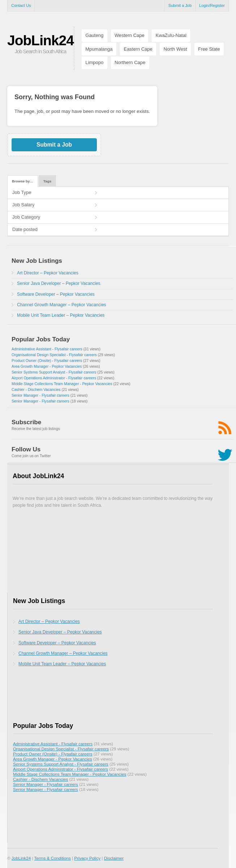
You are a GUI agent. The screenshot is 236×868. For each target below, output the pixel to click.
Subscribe (26, 422)
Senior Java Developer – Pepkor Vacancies (59, 283)
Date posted (25, 229)
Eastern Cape (138, 49)
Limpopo (94, 62)
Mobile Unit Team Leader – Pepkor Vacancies (61, 315)
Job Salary (23, 205)
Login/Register (212, 5)
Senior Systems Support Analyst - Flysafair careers (54, 372)
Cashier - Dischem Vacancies (36, 390)
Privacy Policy (87, 858)
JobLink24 (40, 40)
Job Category (26, 217)
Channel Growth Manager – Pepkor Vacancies (62, 305)
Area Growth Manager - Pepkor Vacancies (47, 366)
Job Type (22, 192)
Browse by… (23, 181)
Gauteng (94, 35)
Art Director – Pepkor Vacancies (48, 273)
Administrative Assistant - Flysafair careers (47, 349)
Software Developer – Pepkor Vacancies (56, 294)
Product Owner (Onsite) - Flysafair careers (47, 361)
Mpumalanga (99, 49)
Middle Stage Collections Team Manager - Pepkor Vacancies (62, 384)
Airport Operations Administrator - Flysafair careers (54, 378)
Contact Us (21, 5)
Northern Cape (130, 62)
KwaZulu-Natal (171, 35)
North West (175, 49)
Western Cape (130, 35)
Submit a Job (180, 5)
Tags (47, 181)
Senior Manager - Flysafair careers (40, 395)
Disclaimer (114, 858)
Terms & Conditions (52, 858)
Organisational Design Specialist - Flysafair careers (54, 355)
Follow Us (26, 449)
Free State (209, 49)
